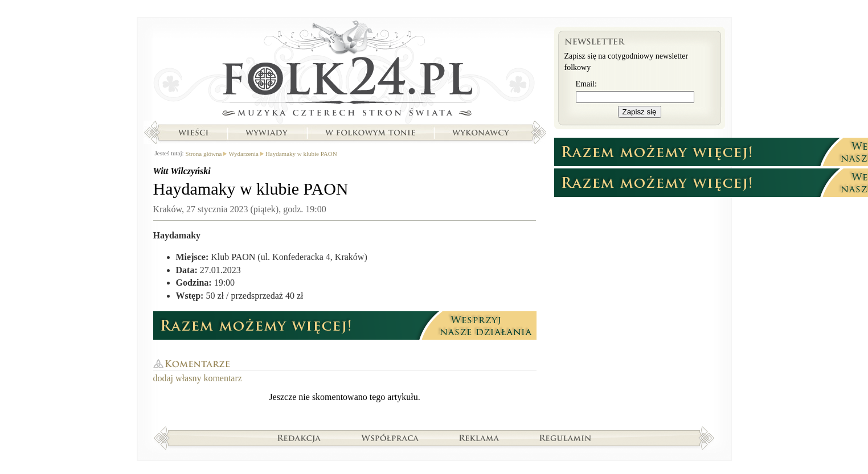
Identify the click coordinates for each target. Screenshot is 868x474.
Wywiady (267, 133)
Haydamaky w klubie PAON (301, 154)
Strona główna (345, 71)
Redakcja (299, 438)
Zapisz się (640, 112)
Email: (586, 84)
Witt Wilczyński (182, 171)
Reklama (479, 438)
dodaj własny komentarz (198, 378)
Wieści (193, 133)
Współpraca (390, 438)
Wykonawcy (482, 133)
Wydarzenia (243, 154)
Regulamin (565, 438)
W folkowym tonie (370, 133)
